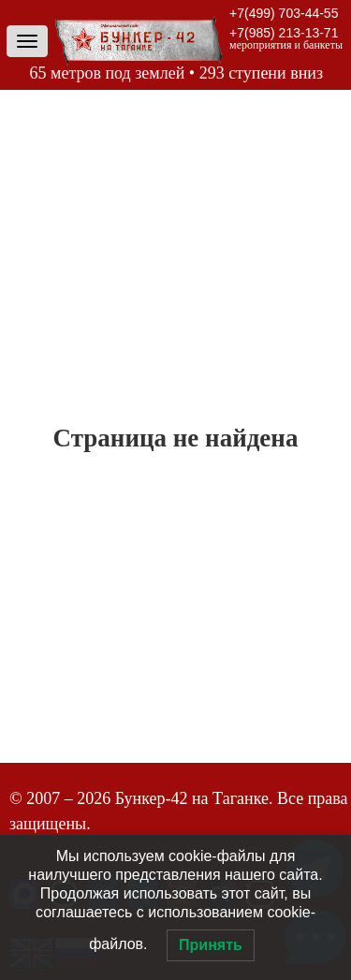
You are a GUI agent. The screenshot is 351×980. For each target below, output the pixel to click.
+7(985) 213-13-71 (284, 33)
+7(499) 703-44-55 (284, 13)
